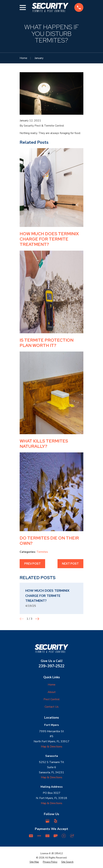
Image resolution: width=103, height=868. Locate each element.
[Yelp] (56, 821)
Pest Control (52, 699)
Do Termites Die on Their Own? (49, 541)
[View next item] (37, 619)
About (52, 692)
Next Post (70, 564)
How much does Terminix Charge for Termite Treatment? (49, 239)
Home (52, 685)
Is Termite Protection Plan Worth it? (47, 343)
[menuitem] (34, 862)
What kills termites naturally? (44, 444)
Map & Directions (52, 747)
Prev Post (32, 564)
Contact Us (52, 707)
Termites (42, 552)
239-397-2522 (51, 666)
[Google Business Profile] (47, 821)
